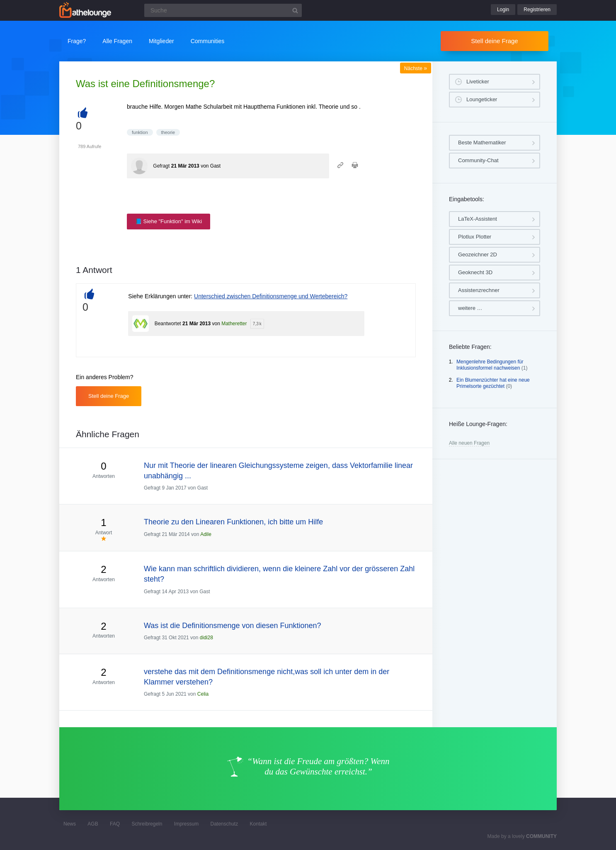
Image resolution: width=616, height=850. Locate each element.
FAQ (115, 824)
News (70, 824)
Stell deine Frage (494, 41)
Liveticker (478, 82)
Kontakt (258, 824)
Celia (203, 694)
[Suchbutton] (295, 10)
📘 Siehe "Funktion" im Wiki (169, 221)
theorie (168, 132)
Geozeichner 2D (478, 255)
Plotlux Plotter (475, 237)
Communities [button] (208, 41)
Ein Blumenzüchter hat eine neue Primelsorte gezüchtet (493, 383)
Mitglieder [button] (161, 41)
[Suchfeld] (223, 10)
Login (503, 10)
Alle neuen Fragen (469, 443)
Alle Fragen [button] (117, 41)
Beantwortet (168, 324)
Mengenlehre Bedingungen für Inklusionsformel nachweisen (490, 365)
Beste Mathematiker (482, 142)
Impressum (186, 824)
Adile (206, 534)
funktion (140, 132)
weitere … (470, 308)
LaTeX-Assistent (478, 219)
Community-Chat (478, 160)
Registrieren (537, 10)
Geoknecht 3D (475, 272)
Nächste (416, 68)
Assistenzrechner (479, 290)
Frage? (77, 41)
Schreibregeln (147, 824)
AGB (93, 824)
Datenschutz (224, 824)
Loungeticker (482, 99)
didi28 (206, 638)
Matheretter (234, 324)
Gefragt (161, 166)
